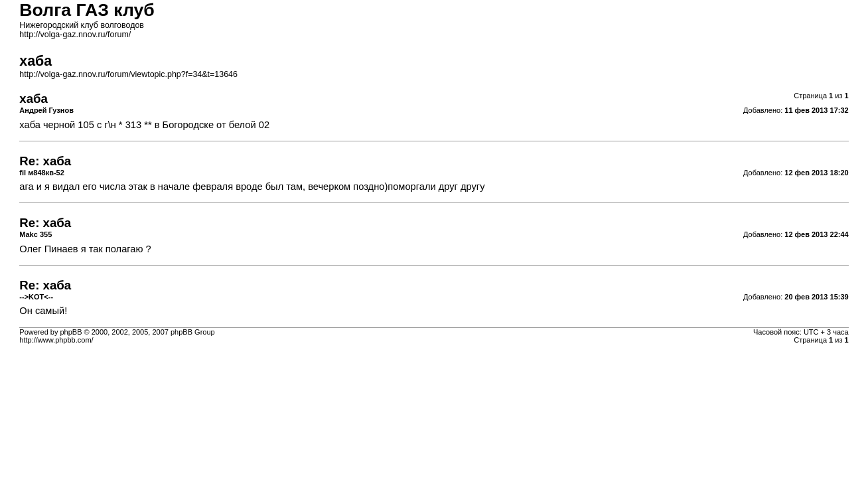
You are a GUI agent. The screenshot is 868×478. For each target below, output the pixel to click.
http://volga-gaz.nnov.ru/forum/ (75, 35)
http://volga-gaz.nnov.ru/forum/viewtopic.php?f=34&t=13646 (128, 74)
